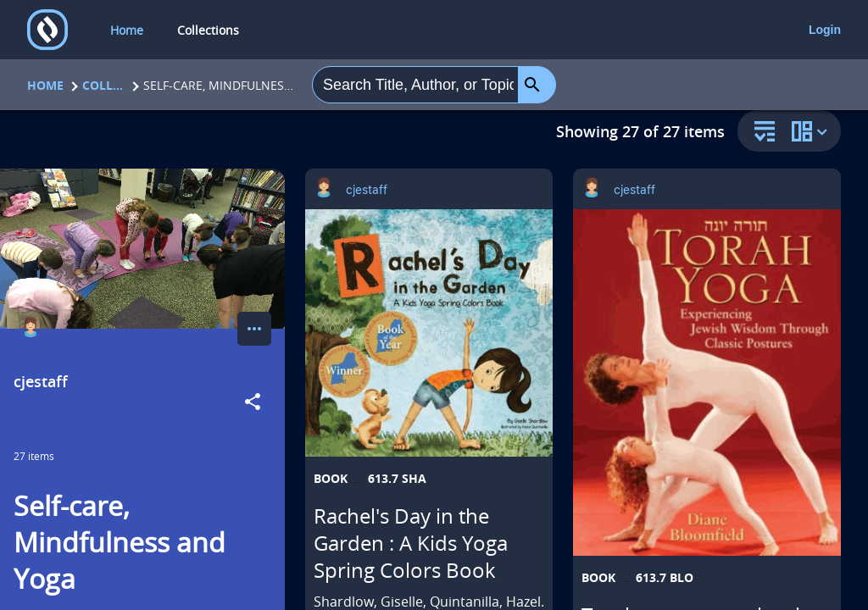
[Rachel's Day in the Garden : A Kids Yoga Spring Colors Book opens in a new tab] (429, 333)
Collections (103, 85)
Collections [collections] (208, 30)
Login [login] (825, 30)
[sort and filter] (760, 133)
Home (45, 85)
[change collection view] (812, 131)
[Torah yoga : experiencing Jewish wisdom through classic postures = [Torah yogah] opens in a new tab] (707, 383)
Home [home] (127, 30)
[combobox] (415, 85)
